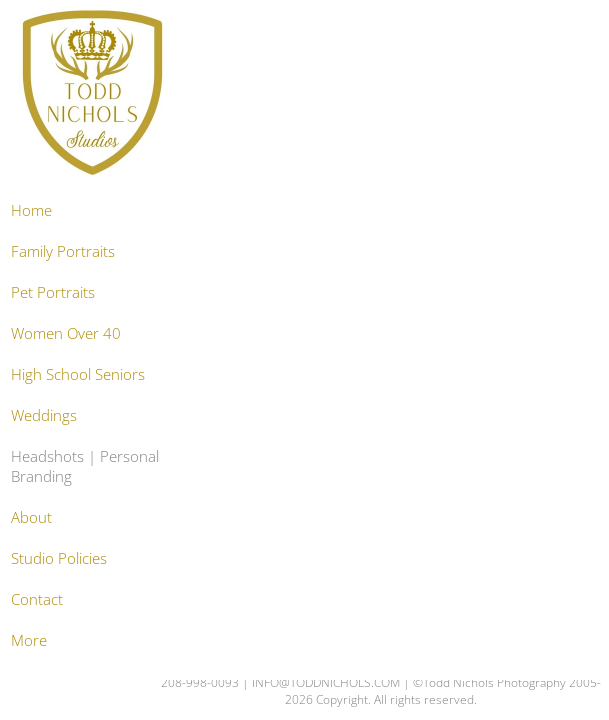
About (31, 517)
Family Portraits (63, 251)
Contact (37, 599)
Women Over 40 (66, 333)
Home (31, 210)
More (29, 640)
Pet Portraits (53, 292)
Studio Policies (59, 558)
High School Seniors (78, 374)
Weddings (44, 415)
